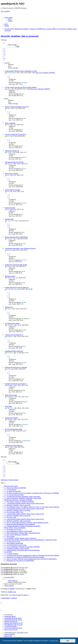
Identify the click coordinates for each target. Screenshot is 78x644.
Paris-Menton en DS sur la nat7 (14, 625)
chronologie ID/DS (10, 616)
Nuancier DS (8, 636)
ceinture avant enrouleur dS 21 (14, 335)
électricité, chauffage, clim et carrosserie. (20, 36)
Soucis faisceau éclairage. (13, 190)
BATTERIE (8, 406)
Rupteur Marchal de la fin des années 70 (17, 287)
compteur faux (9, 219)
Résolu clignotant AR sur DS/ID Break (16, 237)
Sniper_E (26, 595)
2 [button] (5, 50)
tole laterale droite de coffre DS (14, 162)
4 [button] (5, 53)
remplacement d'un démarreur (14, 445)
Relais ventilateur (10, 123)
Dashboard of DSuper (11, 418)
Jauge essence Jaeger (11, 395)
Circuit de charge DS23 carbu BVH (15, 134)
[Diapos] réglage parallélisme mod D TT (17, 107)
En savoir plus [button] (53, 641)
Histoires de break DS (11, 621)
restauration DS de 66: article (13, 618)
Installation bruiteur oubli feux (14, 351)
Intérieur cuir (9, 307)
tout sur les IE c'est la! (11, 630)
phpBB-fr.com (12, 592)
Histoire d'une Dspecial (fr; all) (13, 623)
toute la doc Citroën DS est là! (13, 628)
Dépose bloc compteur (12, 173)
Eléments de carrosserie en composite (16, 367)
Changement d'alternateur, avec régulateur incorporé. (21, 248)
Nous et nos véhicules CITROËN (45, 73)
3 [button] (5, 52)
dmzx (14, 595)
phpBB (12, 589)
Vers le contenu (5, 11)
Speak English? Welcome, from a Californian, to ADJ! (21, 71)
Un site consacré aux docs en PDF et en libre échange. (21, 87)
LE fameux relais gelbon (12, 323)
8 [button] (5, 58)
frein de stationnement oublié (14, 429)
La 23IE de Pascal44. (11, 626)
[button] (5, 43)
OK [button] (68, 641)
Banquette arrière (10, 276)
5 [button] (5, 55)
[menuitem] (10, 19)
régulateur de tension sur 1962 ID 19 (16, 384)
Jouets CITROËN (10, 634)
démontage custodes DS (12, 151)
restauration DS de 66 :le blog (13, 620)
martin (20, 595)
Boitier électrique (10, 208)
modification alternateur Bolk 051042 (16, 265)
